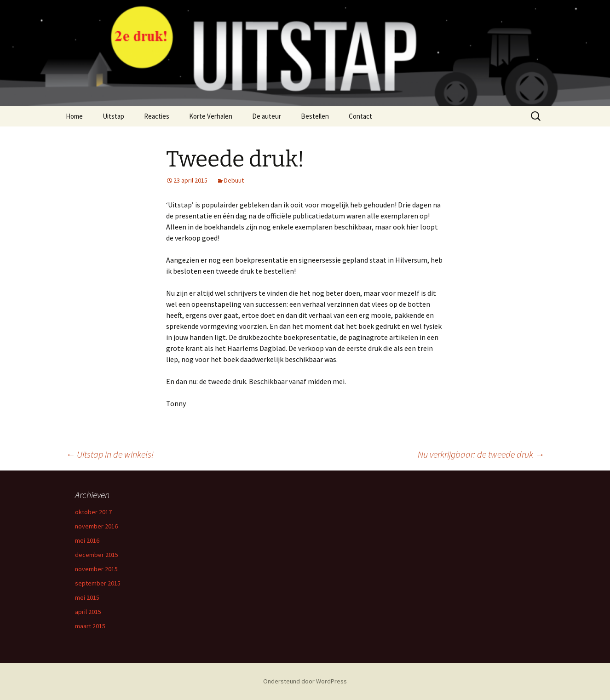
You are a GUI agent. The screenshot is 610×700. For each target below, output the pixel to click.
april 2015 (88, 612)
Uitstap (113, 116)
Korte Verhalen (211, 116)
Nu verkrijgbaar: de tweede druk (481, 454)
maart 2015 (90, 626)
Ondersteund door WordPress (305, 681)
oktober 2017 (93, 512)
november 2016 (96, 526)
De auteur (267, 116)
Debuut (234, 180)
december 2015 (97, 555)
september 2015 (98, 583)
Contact (360, 116)
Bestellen (315, 116)
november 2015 (96, 569)
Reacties (157, 116)
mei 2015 (87, 597)
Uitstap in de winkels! (110, 454)
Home (74, 116)
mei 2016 (87, 540)
